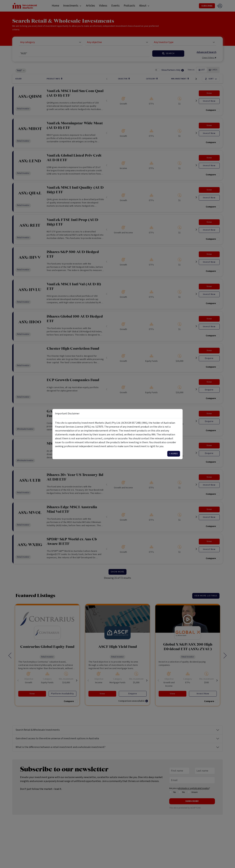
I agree (174, 454)
